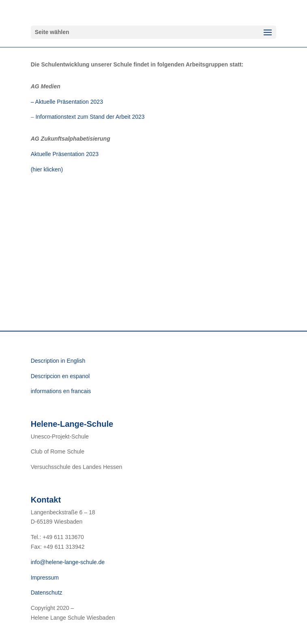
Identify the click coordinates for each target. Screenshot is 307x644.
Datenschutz (47, 593)
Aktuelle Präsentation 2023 (65, 154)
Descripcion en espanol (60, 376)
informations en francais (61, 391)
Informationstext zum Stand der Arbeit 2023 (91, 117)
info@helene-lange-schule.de (68, 562)
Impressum (45, 578)
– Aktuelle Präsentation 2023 (67, 102)
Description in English (58, 361)
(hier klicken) (47, 169)
